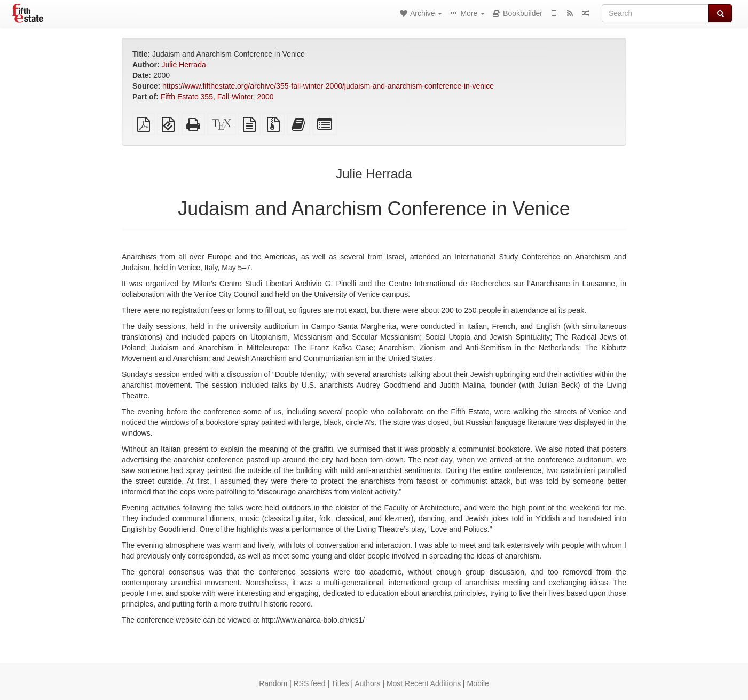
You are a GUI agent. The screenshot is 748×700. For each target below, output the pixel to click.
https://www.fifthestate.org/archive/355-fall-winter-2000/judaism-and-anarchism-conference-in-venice (328, 86)
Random (273, 683)
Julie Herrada (183, 65)
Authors (367, 683)
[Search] (655, 13)
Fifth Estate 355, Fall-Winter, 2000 (217, 97)
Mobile (478, 683)
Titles (340, 683)
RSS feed (310, 683)
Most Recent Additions (424, 683)
